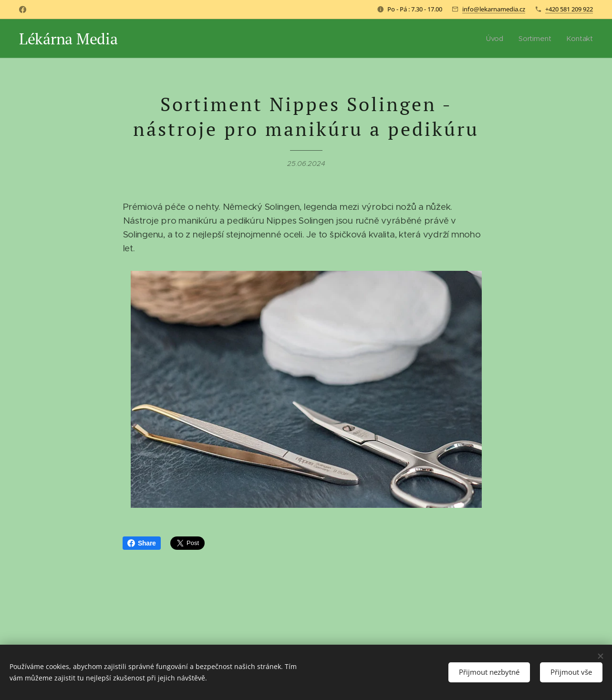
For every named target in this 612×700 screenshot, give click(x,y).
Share (142, 543)
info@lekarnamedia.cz (494, 9)
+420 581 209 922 (569, 9)
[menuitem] (496, 39)
